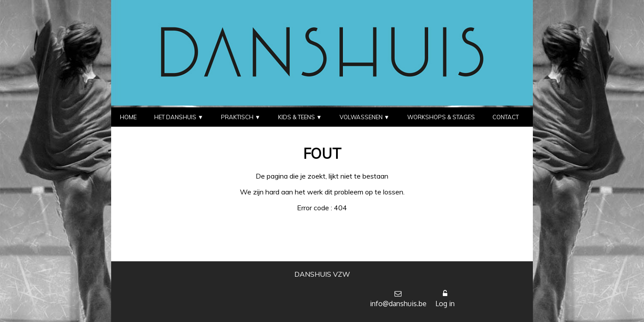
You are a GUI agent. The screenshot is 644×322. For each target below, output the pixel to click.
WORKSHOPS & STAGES (441, 117)
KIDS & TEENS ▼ (300, 117)
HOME (128, 117)
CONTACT (506, 117)
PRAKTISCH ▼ (241, 117)
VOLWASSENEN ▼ (365, 117)
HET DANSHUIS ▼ (179, 117)
